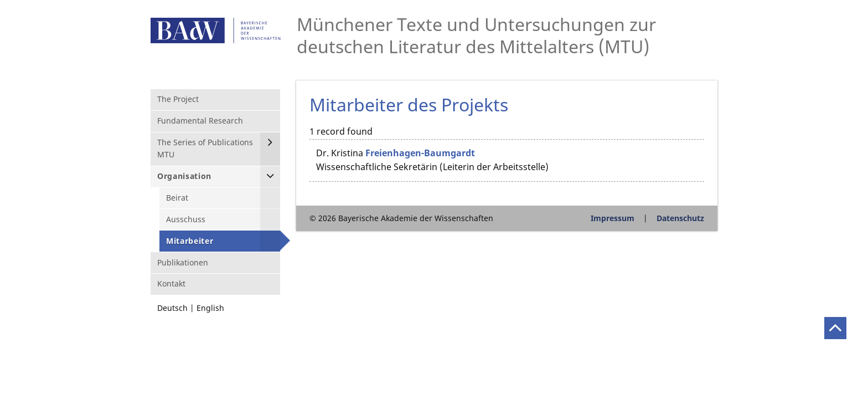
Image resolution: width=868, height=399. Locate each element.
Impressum (613, 218)
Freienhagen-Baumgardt (420, 153)
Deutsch (172, 308)
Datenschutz (680, 218)
